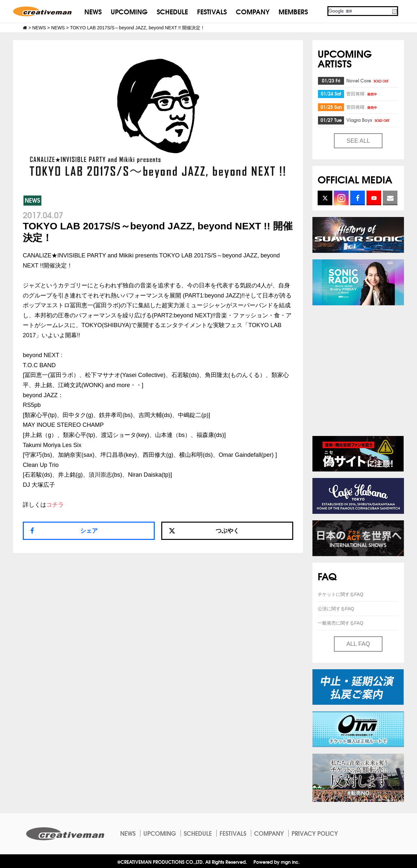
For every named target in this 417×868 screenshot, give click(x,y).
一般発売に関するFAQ (340, 623)
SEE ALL (358, 141)
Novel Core (368, 80)
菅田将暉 (362, 94)
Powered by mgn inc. (277, 862)
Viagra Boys (368, 120)
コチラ (55, 505)
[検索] (359, 11)
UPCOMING (129, 11)
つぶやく (204, 531)
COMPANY (253, 11)
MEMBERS (293, 11)
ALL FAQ (358, 644)
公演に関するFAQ (336, 609)
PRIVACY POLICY (315, 833)
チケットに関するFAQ (340, 594)
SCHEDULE (172, 11)
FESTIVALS (212, 11)
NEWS (93, 11)
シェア (89, 531)
